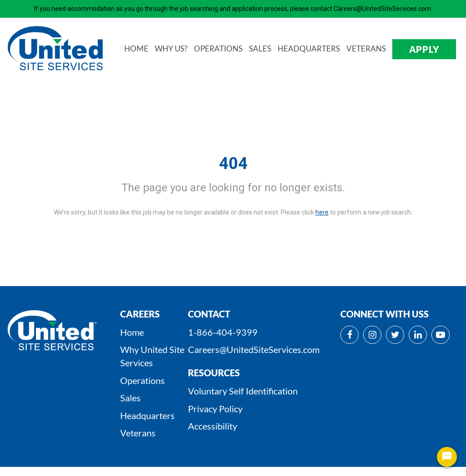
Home (132, 332)
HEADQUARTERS (309, 49)
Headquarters (147, 415)
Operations (142, 380)
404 (233, 164)
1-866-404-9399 (223, 332)
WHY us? (171, 49)
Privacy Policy (215, 409)
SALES (260, 49)
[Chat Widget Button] (447, 457)
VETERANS (366, 49)
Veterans (138, 433)
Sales (130, 398)
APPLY (424, 49)
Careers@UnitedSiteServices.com (254, 349)
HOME (136, 49)
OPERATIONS (218, 49)
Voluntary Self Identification (243, 391)
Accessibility (213, 426)
